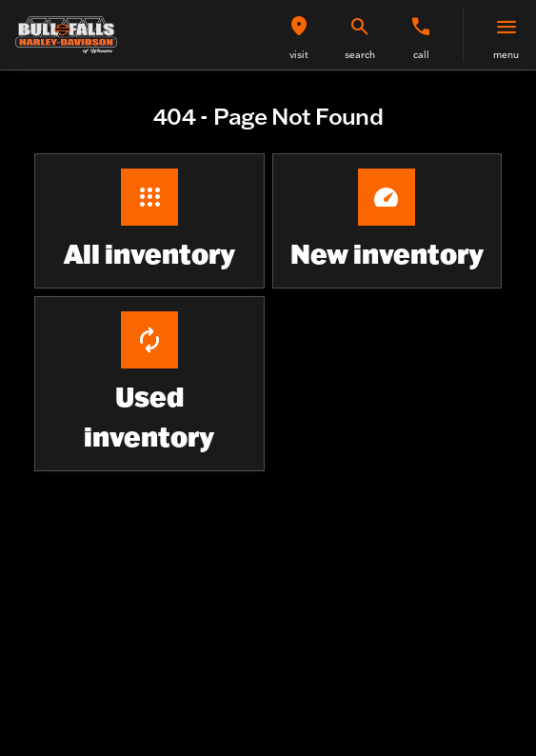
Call (421, 55)
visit (299, 55)
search (360, 55)
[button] (299, 35)
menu (506, 55)
